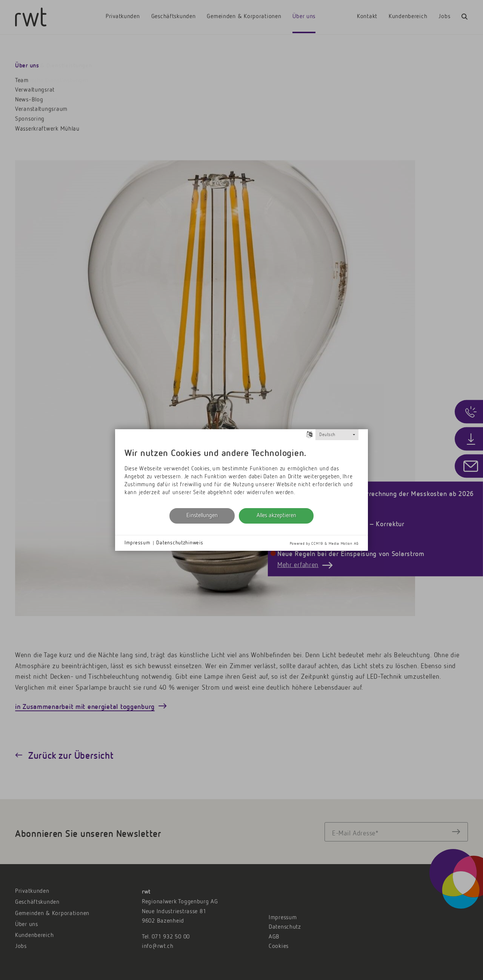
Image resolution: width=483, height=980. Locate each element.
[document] (241, 473)
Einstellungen (202, 516)
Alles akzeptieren (276, 516)
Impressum (137, 543)
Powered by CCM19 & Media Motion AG (324, 544)
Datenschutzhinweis (180, 543)
